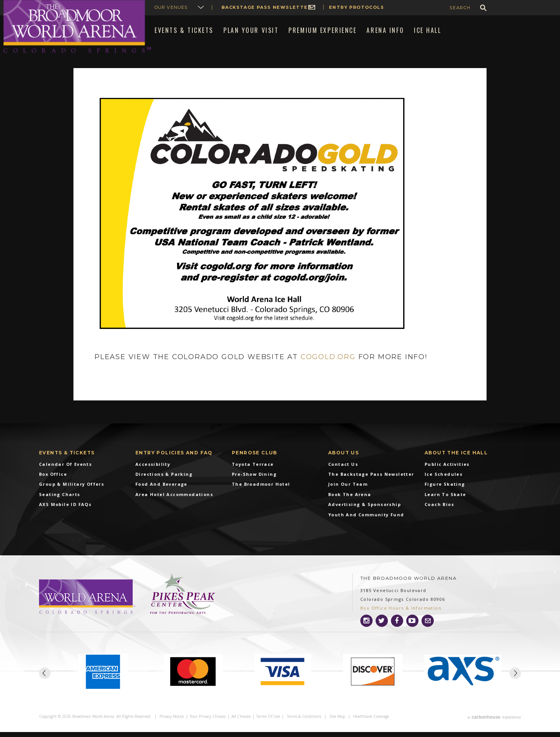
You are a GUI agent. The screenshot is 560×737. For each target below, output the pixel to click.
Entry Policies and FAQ (174, 459)
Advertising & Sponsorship (365, 511)
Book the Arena (350, 500)
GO (483, 8)
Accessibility (153, 470)
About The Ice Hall (456, 459)
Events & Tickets (67, 459)
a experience (494, 722)
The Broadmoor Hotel (261, 491)
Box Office (53, 480)
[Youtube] (412, 627)
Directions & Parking (164, 480)
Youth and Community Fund (366, 521)
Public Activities (447, 470)
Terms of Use (268, 722)
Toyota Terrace (253, 470)
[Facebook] (397, 627)
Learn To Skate (445, 500)
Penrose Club (255, 459)
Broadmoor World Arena (77, 27)
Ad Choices (241, 722)
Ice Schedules (444, 480)
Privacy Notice (172, 722)
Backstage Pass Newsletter (266, 7)
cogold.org (328, 363)
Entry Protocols (357, 7)
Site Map (337, 722)
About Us (343, 459)
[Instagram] (366, 627)
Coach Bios (439, 511)
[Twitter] (382, 627)
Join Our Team (348, 491)
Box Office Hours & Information (401, 614)
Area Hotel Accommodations (174, 500)
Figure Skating (445, 491)
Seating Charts (60, 500)
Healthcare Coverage (371, 722)
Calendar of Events (65, 470)
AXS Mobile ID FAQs (65, 511)
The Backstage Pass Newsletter (371, 480)
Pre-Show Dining (254, 480)
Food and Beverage (161, 491)
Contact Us (343, 470)
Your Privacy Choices (208, 722)
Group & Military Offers (72, 491)
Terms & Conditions (304, 722)
